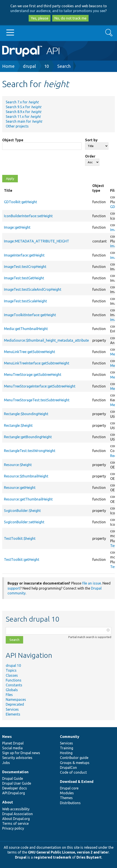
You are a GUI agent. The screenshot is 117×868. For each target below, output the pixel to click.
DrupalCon (68, 768)
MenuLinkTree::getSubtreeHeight (30, 352)
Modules (67, 793)
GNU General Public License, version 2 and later (68, 852)
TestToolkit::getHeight (22, 560)
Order (90, 156)
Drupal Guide (13, 778)
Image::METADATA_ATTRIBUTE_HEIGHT (37, 241)
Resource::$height (18, 465)
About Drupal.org (16, 819)
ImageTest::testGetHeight (24, 278)
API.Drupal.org (14, 793)
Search (64, 66)
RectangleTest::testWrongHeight (30, 451)
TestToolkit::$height (20, 538)
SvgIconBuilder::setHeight (24, 522)
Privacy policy (13, 828)
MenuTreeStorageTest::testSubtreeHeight (37, 400)
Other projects (17, 126)
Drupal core (69, 788)
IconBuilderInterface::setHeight (28, 216)
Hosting (66, 753)
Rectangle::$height (18, 425)
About (8, 802)
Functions (14, 680)
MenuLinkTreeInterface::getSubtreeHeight (37, 363)
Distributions (70, 803)
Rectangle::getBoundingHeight (28, 437)
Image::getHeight (17, 227)
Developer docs (15, 788)
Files (9, 695)
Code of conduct (73, 772)
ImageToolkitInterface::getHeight (30, 315)
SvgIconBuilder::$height (22, 511)
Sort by (91, 140)
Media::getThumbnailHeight (26, 329)
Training (67, 748)
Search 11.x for (23, 117)
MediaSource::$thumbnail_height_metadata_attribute (46, 340)
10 (46, 66)
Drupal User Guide (17, 783)
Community (70, 737)
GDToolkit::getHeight (20, 202)
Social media (12, 748)
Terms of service (15, 823)
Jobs (6, 763)
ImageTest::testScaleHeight (25, 301)
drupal (29, 66)
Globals (12, 690)
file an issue (92, 583)
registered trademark (52, 857)
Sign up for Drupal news (21, 753)
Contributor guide (74, 758)
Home (8, 66)
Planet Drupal (13, 743)
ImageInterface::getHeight (24, 255)
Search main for (24, 121)
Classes (12, 675)
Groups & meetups (75, 763)
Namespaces (16, 699)
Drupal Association (18, 814)
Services (12, 709)
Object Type (13, 140)
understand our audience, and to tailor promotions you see (58, 11)
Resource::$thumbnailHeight (26, 476)
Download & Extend (77, 782)
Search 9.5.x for (23, 107)
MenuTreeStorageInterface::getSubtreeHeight (40, 386)
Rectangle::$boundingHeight (26, 414)
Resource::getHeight (20, 488)
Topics (11, 670)
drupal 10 (13, 665)
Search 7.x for (22, 102)
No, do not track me (70, 18)
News (7, 737)
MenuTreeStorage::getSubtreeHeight (33, 375)
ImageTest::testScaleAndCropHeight (33, 289)
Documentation (15, 772)
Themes (66, 798)
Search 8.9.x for (23, 112)
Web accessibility (16, 809)
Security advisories (17, 758)
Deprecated (15, 704)
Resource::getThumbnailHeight (28, 499)
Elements (13, 714)
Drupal (21, 857)
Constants (14, 685)
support (14, 588)
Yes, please (40, 18)
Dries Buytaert (89, 857)
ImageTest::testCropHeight (25, 267)
